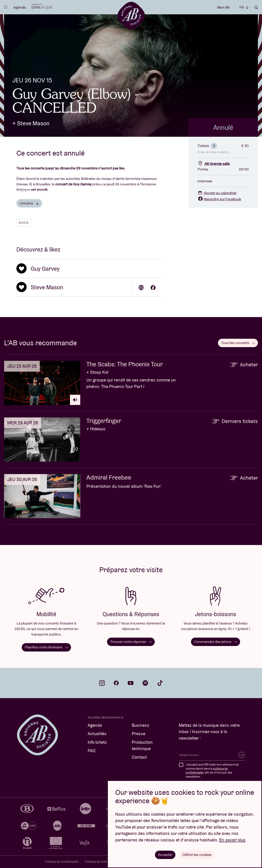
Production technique (142, 745)
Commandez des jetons (216, 642)
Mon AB (223, 7)
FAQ (91, 751)
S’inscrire (242, 755)
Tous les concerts (238, 343)
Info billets (97, 742)
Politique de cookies (97, 862)
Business (141, 725)
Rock (24, 223)
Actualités (97, 734)
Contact (139, 757)
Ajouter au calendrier (217, 193)
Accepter (165, 855)
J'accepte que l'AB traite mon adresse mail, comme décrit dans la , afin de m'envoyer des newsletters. (212, 771)
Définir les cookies (197, 855)
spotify (145, 683)
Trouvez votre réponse (131, 642)
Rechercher (256, 8)
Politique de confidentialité (62, 862)
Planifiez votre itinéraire (46, 647)
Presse (139, 734)
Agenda (20, 7)
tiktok (160, 683)
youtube (131, 683)
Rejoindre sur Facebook (219, 199)
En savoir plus (232, 840)
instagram (102, 683)
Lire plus (29, 203)
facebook (116, 683)
